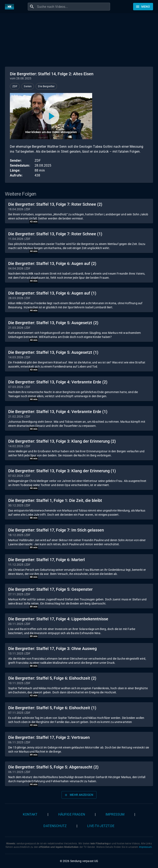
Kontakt (30, 814)
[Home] (10, 7)
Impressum (115, 814)
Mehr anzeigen (79, 795)
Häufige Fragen (72, 814)
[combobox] (73, 7)
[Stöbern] (143, 7)
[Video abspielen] (51, 116)
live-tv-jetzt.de (101, 826)
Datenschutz (55, 826)
